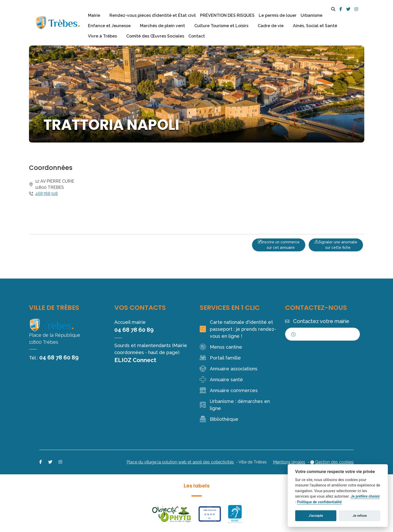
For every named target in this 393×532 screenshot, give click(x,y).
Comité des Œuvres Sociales (155, 36)
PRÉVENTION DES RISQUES (227, 15)
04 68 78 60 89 (59, 357)
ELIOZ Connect (135, 360)
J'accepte (316, 516)
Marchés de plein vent (162, 26)
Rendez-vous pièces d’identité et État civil (153, 15)
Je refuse (360, 516)
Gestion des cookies (334, 462)
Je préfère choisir (365, 496)
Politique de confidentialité (319, 502)
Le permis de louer (278, 15)
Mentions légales (289, 462)
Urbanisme (312, 15)
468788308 (47, 194)
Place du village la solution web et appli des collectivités (180, 462)
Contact (197, 36)
